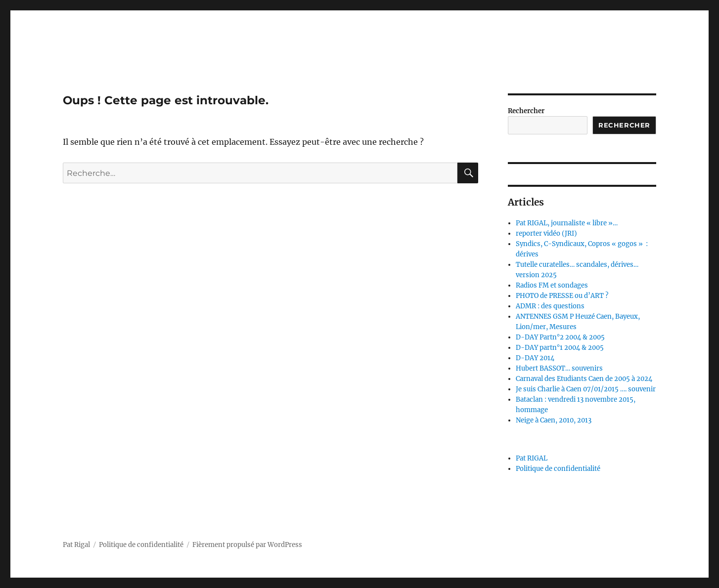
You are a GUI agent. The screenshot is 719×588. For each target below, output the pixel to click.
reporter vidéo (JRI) (546, 233)
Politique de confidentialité (558, 469)
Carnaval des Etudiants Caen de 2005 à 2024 (584, 379)
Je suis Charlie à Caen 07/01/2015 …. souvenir (586, 389)
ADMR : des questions (550, 306)
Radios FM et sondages (552, 285)
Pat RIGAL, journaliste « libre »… (567, 223)
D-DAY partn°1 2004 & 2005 (560, 348)
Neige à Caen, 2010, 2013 (554, 420)
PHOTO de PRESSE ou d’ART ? (562, 296)
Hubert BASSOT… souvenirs (559, 368)
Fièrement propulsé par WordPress (247, 545)
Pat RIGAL (532, 458)
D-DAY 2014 (535, 358)
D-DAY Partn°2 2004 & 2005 (560, 337)
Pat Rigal (76, 545)
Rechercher (526, 111)
